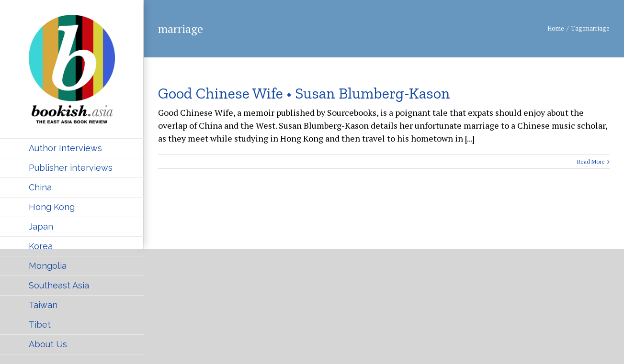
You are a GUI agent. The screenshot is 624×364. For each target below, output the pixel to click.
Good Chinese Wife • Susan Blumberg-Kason (304, 93)
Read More (591, 161)
